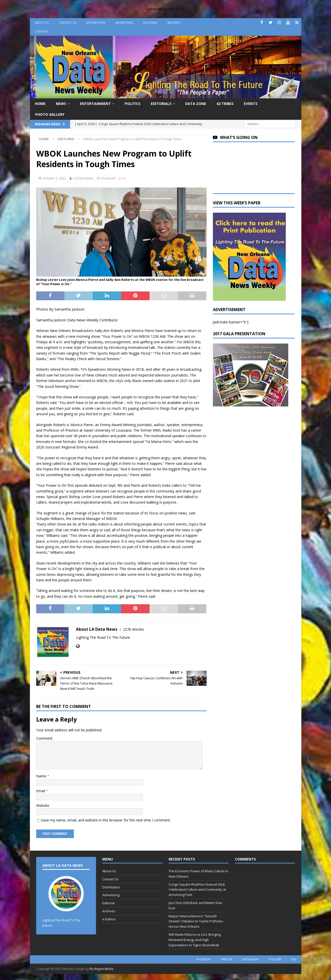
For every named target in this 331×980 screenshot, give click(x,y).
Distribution (96, 23)
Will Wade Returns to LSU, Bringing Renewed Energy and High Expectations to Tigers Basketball (195, 940)
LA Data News (83, 178)
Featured (109, 178)
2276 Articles (134, 629)
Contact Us (67, 23)
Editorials (161, 104)
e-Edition (42, 31)
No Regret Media (101, 969)
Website (43, 805)
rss (294, 959)
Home (40, 104)
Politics (133, 104)
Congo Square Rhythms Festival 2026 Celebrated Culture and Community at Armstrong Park (197, 890)
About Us (42, 23)
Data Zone (196, 104)
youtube (275, 959)
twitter (226, 959)
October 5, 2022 (54, 178)
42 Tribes (225, 104)
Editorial (150, 23)
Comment (44, 738)
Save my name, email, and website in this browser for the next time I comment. (106, 820)
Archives (174, 23)
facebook (203, 959)
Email (41, 791)
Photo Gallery (50, 114)
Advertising (124, 23)
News (61, 104)
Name (42, 776)
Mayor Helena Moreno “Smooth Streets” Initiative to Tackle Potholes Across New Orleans (196, 921)
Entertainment (95, 104)
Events (251, 104)
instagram (250, 959)
